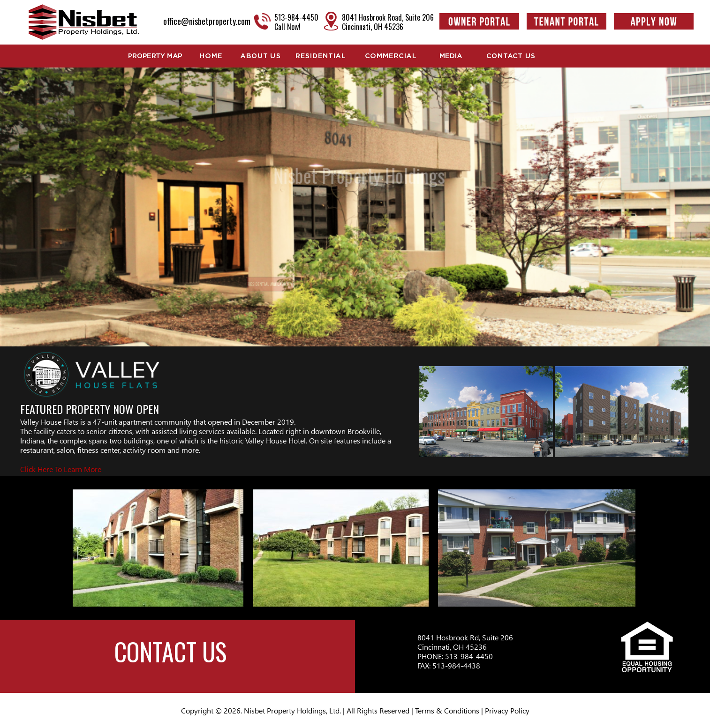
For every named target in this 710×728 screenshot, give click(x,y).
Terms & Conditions (447, 710)
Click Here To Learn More (61, 469)
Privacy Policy (507, 710)
